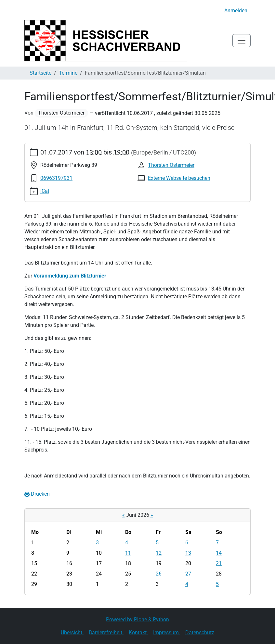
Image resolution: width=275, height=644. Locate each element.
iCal (45, 191)
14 (219, 553)
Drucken (37, 494)
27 (188, 574)
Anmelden (236, 11)
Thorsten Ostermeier (61, 113)
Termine (68, 73)
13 (188, 553)
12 (159, 553)
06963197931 (56, 178)
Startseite (40, 73)
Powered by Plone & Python (137, 619)
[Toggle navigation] (242, 41)
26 (159, 574)
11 (128, 553)
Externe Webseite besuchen (179, 178)
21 (219, 563)
